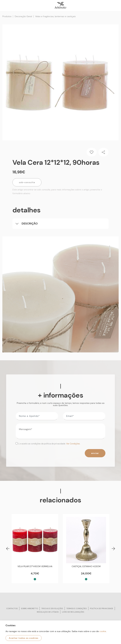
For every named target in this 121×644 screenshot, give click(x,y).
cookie (103, 631)
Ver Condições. (73, 444)
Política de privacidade (102, 608)
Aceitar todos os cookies (24, 638)
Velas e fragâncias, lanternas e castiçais (55, 16)
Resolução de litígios (48, 612)
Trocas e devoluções (52, 608)
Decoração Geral (23, 16)
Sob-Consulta (27, 182)
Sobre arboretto (29, 608)
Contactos (12, 608)
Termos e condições (76, 608)
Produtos (7, 16)
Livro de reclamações (73, 612)
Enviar (95, 453)
